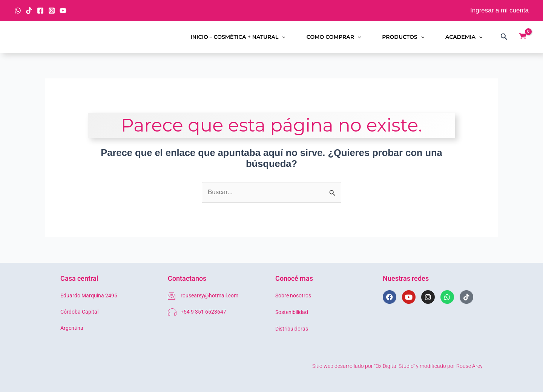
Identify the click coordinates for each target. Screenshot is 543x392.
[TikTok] (29, 11)
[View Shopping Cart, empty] (523, 37)
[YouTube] (63, 11)
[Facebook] (40, 11)
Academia (464, 37)
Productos (403, 37)
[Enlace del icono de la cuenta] (499, 11)
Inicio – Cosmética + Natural (238, 37)
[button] (282, 37)
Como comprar (334, 37)
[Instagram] (52, 11)
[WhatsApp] (18, 11)
